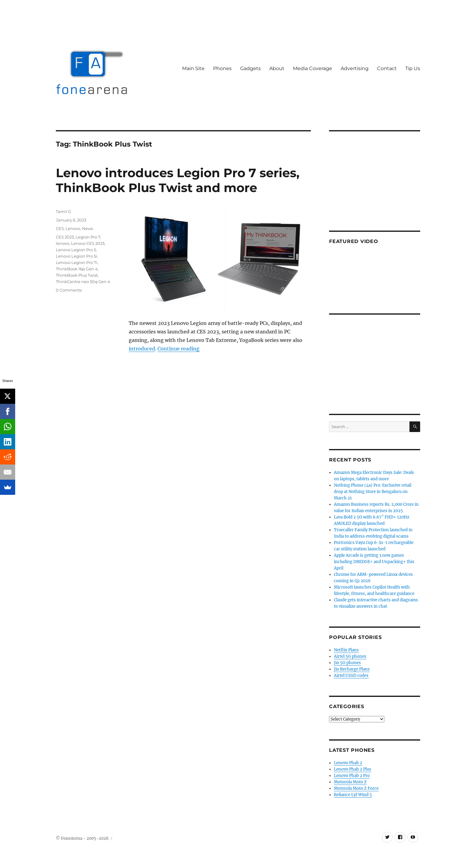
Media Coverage (313, 68)
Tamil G (63, 211)
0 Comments (69, 290)
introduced (142, 349)
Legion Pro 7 (88, 237)
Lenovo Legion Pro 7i (77, 262)
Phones (222, 68)
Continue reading (178, 349)
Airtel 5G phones (350, 656)
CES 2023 (65, 237)
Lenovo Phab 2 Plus (353, 769)
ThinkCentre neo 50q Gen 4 (83, 282)
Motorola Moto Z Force (356, 788)
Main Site (193, 68)
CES (60, 228)
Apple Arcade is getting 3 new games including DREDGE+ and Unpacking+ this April (374, 562)
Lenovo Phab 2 (348, 763)
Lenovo (73, 228)
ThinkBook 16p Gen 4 (77, 269)
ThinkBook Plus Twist (77, 275)
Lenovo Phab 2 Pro (352, 776)
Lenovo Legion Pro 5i (76, 256)
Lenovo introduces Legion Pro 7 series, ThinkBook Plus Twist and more (178, 180)
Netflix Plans (346, 650)
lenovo (63, 243)
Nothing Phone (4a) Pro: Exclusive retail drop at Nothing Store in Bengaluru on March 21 (373, 492)
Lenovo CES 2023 (88, 243)
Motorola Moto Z (350, 782)
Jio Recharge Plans (352, 669)
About (277, 68)
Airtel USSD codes (351, 675)
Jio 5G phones (347, 663)
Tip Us (413, 68)
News (87, 228)
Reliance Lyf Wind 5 (353, 795)
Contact (387, 68)
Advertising (355, 68)
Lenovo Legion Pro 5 (76, 250)
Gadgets (250, 68)
